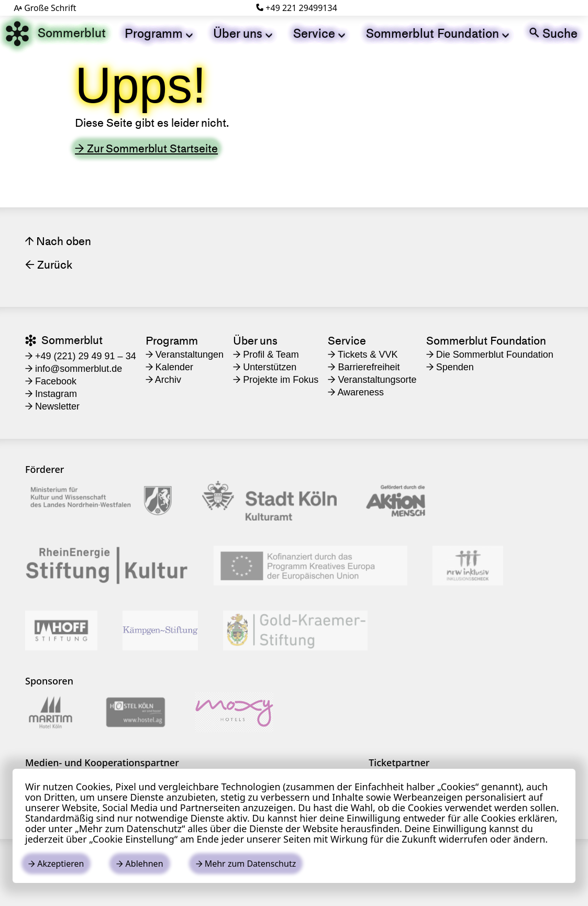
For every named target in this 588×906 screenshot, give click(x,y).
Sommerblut (56, 34)
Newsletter (52, 406)
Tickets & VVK (363, 355)
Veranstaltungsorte (372, 380)
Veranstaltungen (185, 355)
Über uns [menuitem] (255, 341)
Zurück (49, 265)
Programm (159, 33)
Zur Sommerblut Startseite (146, 148)
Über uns (243, 33)
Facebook (51, 381)
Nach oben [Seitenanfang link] (58, 241)
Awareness (356, 392)
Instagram (51, 394)
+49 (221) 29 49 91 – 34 (81, 356)
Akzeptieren (56, 864)
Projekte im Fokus (276, 380)
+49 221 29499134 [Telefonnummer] (297, 8)
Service (319, 33)
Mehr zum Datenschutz (246, 864)
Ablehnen (140, 864)
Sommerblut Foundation (437, 33)
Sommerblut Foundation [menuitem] (486, 341)
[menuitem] (159, 34)
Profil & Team (266, 355)
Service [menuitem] (347, 341)
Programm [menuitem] (172, 341)
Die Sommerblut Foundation (490, 355)
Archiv (163, 380)
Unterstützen (265, 367)
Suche (553, 33)
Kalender (169, 367)
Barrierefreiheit (364, 367)
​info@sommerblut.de (74, 369)
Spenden (450, 367)
